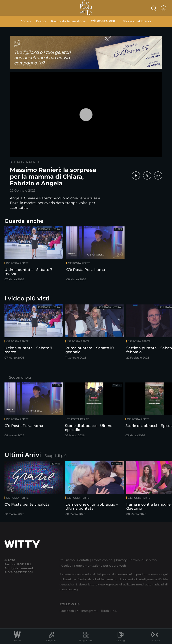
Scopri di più (20, 377)
